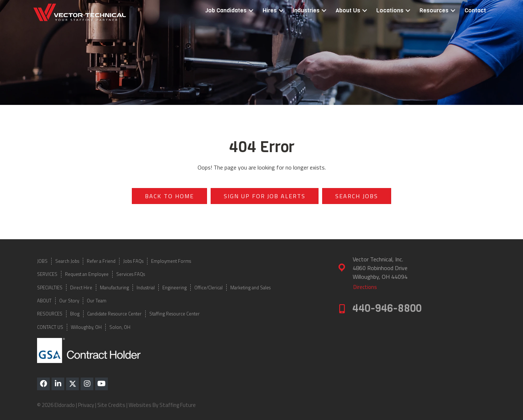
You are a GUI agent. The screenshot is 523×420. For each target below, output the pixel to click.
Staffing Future (178, 405)
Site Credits (111, 405)
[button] (251, 11)
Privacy (86, 405)
